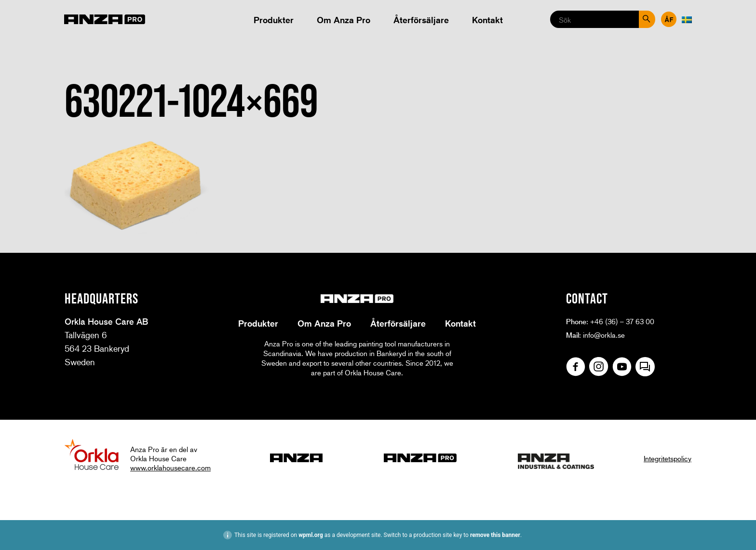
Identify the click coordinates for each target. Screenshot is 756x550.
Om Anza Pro (344, 20)
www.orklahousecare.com (170, 467)
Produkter (274, 20)
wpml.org (311, 535)
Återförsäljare (421, 20)
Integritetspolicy (668, 458)
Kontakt (487, 20)
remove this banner (495, 535)
